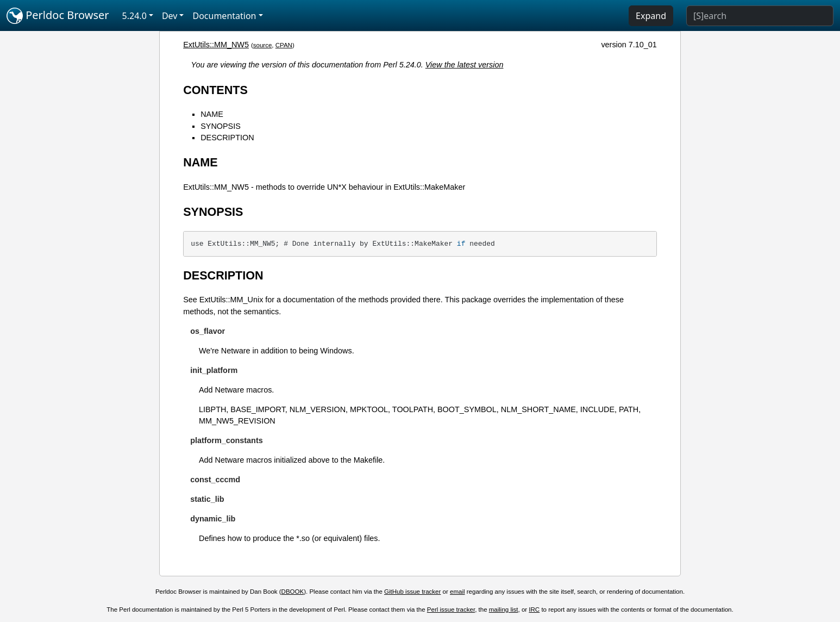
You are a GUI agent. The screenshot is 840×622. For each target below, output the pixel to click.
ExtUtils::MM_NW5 (216, 45)
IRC (534, 609)
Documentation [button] (224, 16)
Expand (651, 16)
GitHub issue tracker (412, 592)
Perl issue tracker (451, 609)
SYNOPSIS (221, 126)
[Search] (760, 16)
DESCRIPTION (227, 138)
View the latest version (465, 65)
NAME (212, 114)
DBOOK (293, 592)
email (457, 592)
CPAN (284, 45)
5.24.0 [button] (134, 16)
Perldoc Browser (58, 16)
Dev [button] (170, 16)
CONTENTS (215, 90)
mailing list (504, 609)
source (263, 45)
